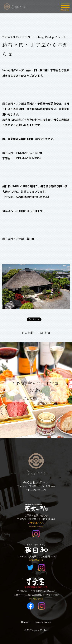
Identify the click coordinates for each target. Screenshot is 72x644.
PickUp (49, 37)
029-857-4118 (36, 560)
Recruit (25, 622)
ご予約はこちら (36, 523)
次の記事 (45, 333)
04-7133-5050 (36, 599)
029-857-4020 (39, 490)
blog (41, 37)
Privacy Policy (43, 622)
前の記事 (27, 333)
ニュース (60, 37)
